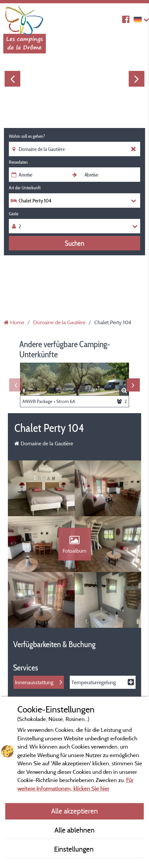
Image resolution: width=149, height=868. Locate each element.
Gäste (14, 214)
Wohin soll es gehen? (27, 136)
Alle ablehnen (74, 830)
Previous (12, 79)
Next (137, 79)
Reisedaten (18, 162)
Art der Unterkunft (25, 188)
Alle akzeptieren (74, 811)
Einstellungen (75, 849)
